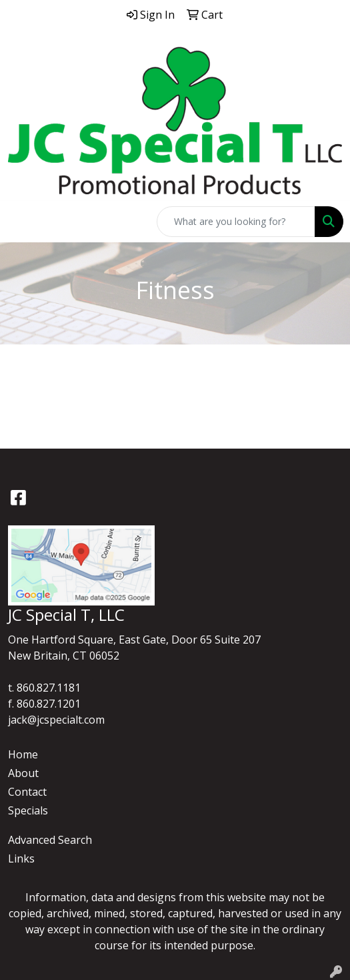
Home (23, 754)
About (23, 773)
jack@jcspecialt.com (56, 720)
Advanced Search (50, 840)
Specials (28, 810)
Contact (27, 792)
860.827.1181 (49, 688)
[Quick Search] (236, 222)
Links (21, 859)
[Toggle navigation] (21, 222)
